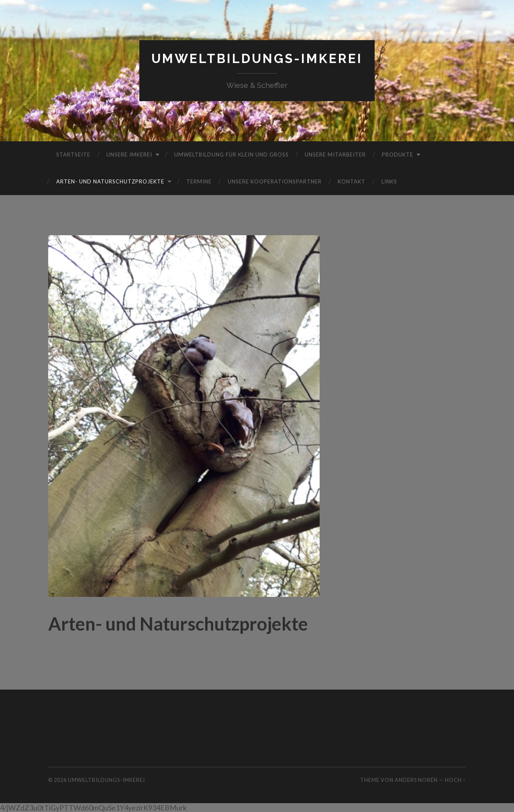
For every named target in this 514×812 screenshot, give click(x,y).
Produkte (398, 155)
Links (389, 181)
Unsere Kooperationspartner (275, 181)
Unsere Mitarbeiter (335, 155)
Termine (199, 181)
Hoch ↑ (455, 780)
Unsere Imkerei (129, 155)
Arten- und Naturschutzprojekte (110, 181)
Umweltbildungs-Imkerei (257, 58)
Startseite (73, 155)
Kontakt (352, 181)
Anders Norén (416, 780)
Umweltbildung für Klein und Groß (232, 155)
